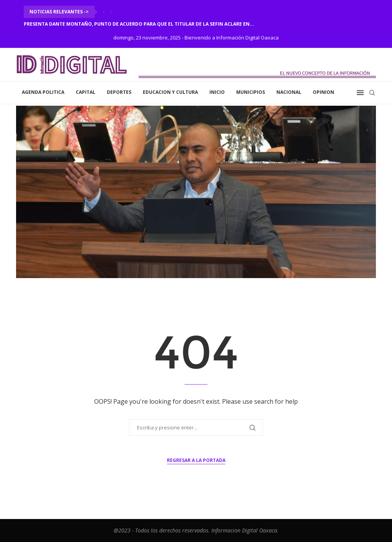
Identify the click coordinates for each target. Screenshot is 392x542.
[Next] (111, 12)
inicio (217, 92)
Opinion (323, 92)
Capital (86, 92)
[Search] (372, 93)
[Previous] (104, 12)
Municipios (251, 92)
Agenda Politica (43, 92)
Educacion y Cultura (170, 92)
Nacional (289, 92)
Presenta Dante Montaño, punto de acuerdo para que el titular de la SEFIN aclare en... (139, 24)
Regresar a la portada (196, 460)
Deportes (119, 92)
